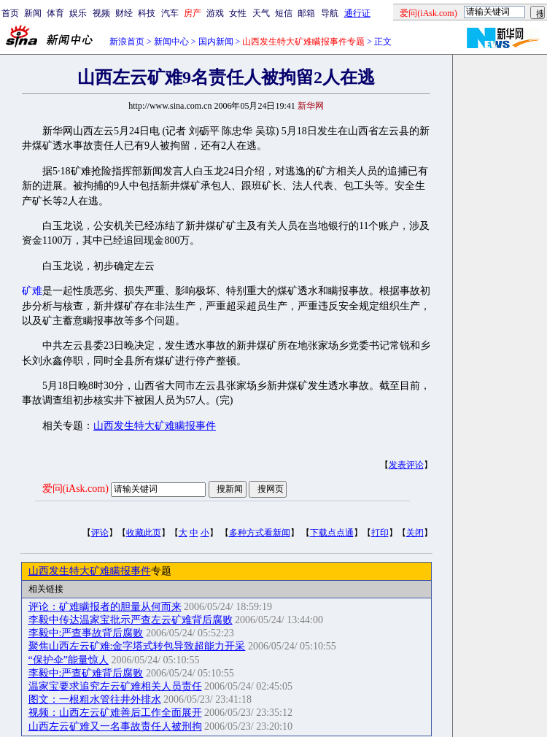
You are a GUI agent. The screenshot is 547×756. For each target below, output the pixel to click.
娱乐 (78, 13)
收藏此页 (144, 533)
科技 (147, 13)
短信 (284, 13)
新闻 (33, 13)
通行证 (357, 13)
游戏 (215, 13)
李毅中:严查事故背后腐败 (86, 633)
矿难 (32, 291)
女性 (238, 13)
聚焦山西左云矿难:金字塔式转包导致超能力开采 (137, 646)
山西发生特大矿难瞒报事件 (155, 426)
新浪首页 (127, 42)
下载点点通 (332, 533)
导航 (330, 13)
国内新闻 (216, 42)
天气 (261, 13)
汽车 (170, 13)
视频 (101, 13)
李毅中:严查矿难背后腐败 (86, 673)
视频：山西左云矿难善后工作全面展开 (115, 713)
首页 (10, 13)
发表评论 (406, 465)
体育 (55, 13)
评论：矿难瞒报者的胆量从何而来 (105, 607)
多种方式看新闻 (260, 533)
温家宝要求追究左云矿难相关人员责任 (115, 686)
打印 (380, 533)
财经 (124, 13)
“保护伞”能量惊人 (69, 660)
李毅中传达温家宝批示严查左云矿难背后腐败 (131, 620)
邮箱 (306, 13)
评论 (100, 533)
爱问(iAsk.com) (75, 489)
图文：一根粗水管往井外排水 (95, 699)
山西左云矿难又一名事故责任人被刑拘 (115, 726)
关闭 (415, 533)
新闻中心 (171, 42)
